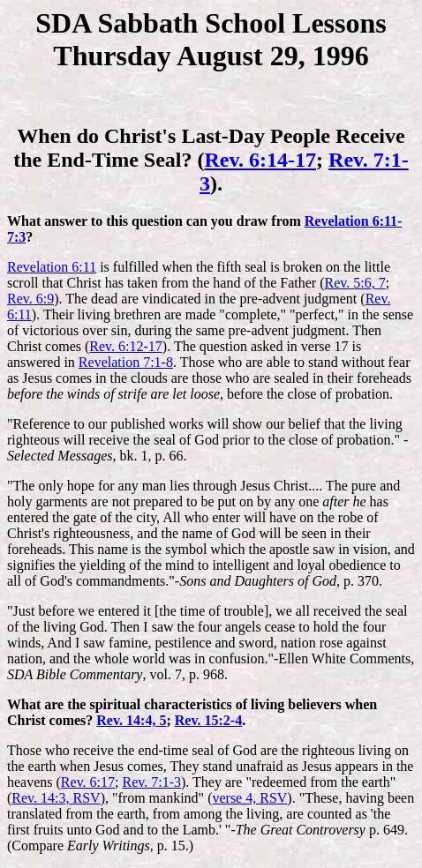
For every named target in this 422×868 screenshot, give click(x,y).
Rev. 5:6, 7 (354, 283)
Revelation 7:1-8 (126, 362)
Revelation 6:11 (52, 267)
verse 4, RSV (249, 798)
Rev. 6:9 (30, 299)
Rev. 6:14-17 (260, 160)
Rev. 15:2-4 (208, 720)
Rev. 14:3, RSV (56, 798)
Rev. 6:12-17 (126, 346)
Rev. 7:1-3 (152, 782)
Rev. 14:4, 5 (131, 720)
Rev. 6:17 (88, 782)
